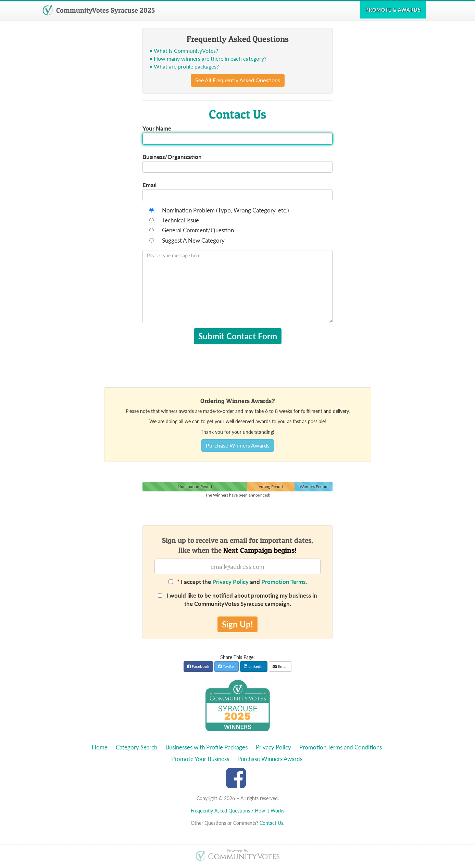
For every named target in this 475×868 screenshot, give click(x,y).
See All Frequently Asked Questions (238, 80)
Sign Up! (237, 624)
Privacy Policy (230, 582)
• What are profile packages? (184, 66)
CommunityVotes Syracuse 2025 (99, 10)
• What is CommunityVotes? (184, 51)
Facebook (198, 666)
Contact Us (271, 823)
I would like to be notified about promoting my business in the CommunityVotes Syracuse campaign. (237, 600)
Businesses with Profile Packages (207, 747)
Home (100, 747)
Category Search (136, 747)
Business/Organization (172, 157)
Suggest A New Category (193, 240)
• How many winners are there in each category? (208, 58)
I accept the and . (238, 582)
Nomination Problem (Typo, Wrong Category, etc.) (226, 210)
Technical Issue (180, 220)
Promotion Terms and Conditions (341, 747)
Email (149, 185)
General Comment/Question (198, 230)
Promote (393, 10)
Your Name (157, 128)
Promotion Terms (283, 582)
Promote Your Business (200, 759)
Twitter (227, 666)
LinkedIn (254, 666)
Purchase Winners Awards (238, 445)
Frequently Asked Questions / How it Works (237, 811)
